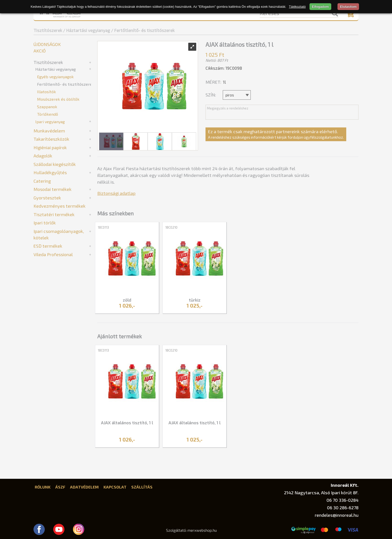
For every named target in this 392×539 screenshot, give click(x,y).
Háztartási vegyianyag (55, 69)
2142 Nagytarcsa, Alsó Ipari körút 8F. (321, 493)
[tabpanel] (127, 268)
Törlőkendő (47, 114)
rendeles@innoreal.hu (337, 515)
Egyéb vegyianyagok (55, 77)
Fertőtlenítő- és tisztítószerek (66, 84)
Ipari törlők (45, 223)
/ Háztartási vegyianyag (86, 30)
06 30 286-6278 (343, 508)
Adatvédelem (84, 487)
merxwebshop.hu (202, 530)
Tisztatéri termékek (54, 214)
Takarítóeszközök (51, 139)
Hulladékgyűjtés (50, 172)
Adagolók (43, 156)
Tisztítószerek (48, 30)
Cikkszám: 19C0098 (224, 68)
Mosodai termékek (52, 189)
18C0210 (171, 227)
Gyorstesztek (47, 198)
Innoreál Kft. (345, 485)
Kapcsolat (115, 487)
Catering (42, 181)
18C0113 (103, 227)
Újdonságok (47, 44)
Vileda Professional (53, 254)
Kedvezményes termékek (59, 206)
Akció (40, 51)
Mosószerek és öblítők (58, 99)
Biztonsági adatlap (116, 193)
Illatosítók (46, 92)
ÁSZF (60, 487)
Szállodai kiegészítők (55, 164)
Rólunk (43, 487)
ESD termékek (48, 246)
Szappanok (47, 107)
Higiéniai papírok (50, 147)
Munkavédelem (49, 131)
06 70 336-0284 (342, 500)
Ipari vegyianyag (50, 122)
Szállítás (142, 487)
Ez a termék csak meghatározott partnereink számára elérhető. (276, 134)
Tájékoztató (297, 7)
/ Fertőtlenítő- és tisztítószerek (143, 30)
